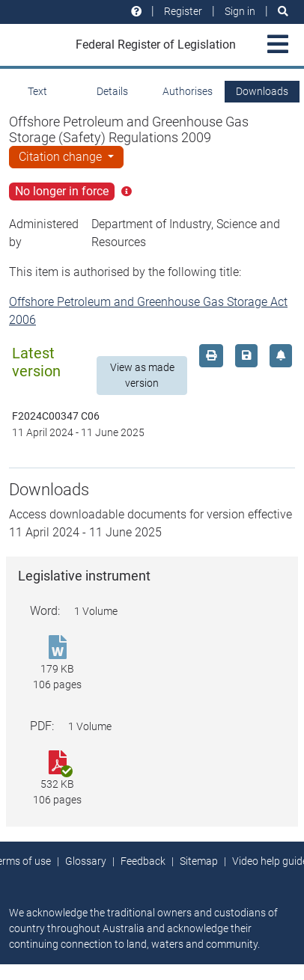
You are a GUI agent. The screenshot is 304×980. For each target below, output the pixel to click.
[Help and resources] (136, 12)
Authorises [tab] (188, 91)
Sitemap (199, 861)
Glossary (86, 861)
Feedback (143, 861)
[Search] (283, 12)
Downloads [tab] (262, 91)
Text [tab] (37, 91)
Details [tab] (112, 91)
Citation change (62, 157)
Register (183, 11)
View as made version (142, 375)
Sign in (240, 11)
